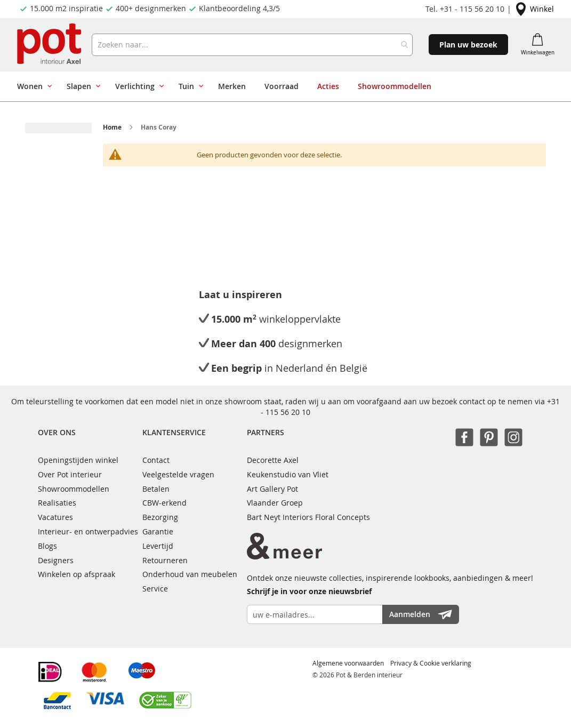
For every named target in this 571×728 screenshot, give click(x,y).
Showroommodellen (74, 489)
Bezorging (160, 517)
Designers (56, 560)
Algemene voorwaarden (348, 663)
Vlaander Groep (275, 503)
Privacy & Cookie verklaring (431, 663)
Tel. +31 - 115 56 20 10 (465, 9)
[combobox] (252, 45)
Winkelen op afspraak (77, 574)
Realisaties (57, 503)
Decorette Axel (273, 460)
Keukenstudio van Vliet (288, 474)
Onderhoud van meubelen (190, 574)
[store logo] (50, 45)
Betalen (156, 489)
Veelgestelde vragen (178, 474)
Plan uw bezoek (468, 45)
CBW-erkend (164, 503)
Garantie (158, 531)
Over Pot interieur (70, 474)
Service (155, 589)
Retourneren (165, 560)
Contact (156, 460)
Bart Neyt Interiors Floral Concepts (308, 517)
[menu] (282, 86)
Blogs (47, 546)
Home (112, 127)
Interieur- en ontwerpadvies (88, 531)
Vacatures (55, 517)
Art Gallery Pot (272, 489)
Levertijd (158, 546)
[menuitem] (33, 86)
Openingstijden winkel (78, 460)
